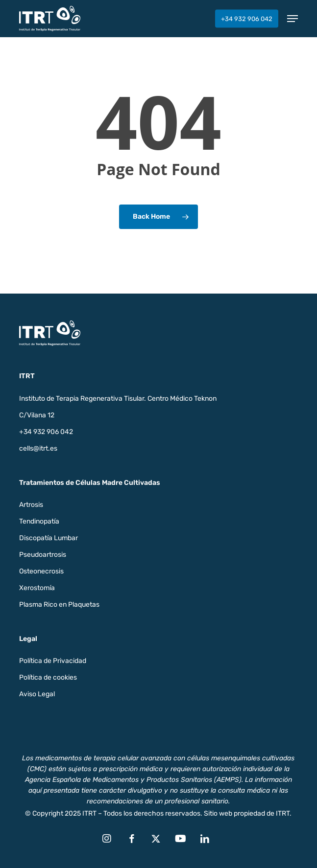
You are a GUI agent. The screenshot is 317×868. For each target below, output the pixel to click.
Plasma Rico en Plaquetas (59, 605)
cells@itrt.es (38, 448)
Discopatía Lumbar (49, 538)
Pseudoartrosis (43, 555)
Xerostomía (37, 588)
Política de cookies (48, 677)
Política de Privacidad (53, 661)
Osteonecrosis (41, 571)
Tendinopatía (39, 521)
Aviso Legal (37, 694)
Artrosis (31, 505)
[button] (293, 19)
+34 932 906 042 (46, 432)
